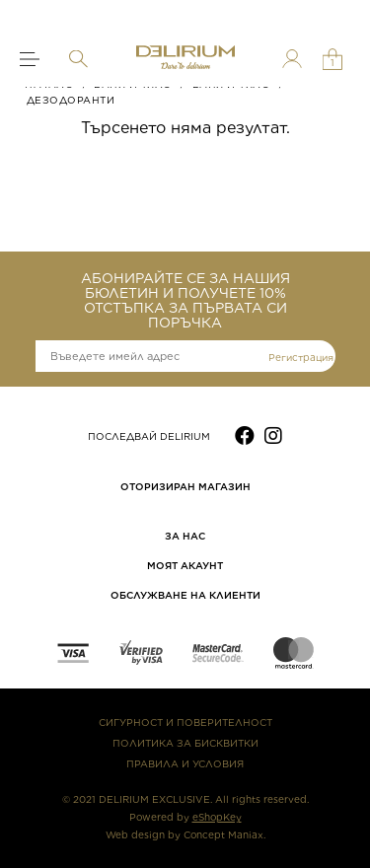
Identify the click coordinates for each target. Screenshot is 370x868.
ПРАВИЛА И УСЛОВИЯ (185, 763)
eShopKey (217, 817)
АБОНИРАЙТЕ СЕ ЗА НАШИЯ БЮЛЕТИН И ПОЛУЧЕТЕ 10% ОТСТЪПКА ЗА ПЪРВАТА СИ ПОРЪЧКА (185, 301)
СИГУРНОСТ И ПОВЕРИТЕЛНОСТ (185, 722)
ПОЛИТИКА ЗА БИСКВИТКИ (185, 743)
